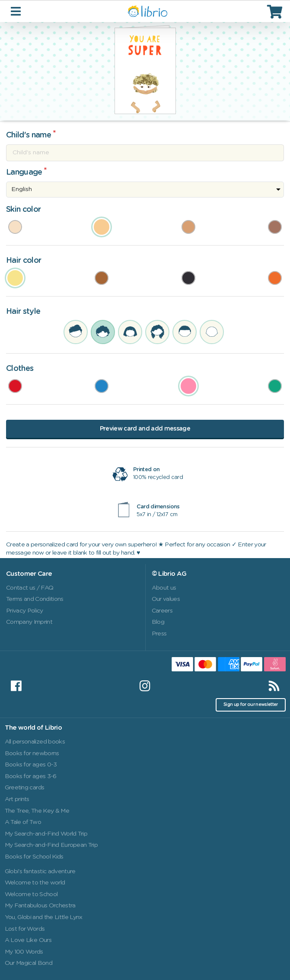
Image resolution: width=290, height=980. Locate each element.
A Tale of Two (23, 822)
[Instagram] (145, 686)
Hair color (24, 261)
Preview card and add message (145, 429)
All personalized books (35, 742)
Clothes (20, 369)
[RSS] (274, 686)
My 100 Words (24, 952)
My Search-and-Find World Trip (46, 834)
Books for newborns (32, 753)
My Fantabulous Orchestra (40, 906)
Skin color (23, 210)
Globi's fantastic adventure (40, 871)
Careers (162, 611)
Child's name (29, 135)
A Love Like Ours (28, 940)
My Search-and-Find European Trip (51, 845)
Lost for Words (25, 929)
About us (164, 588)
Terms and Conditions (35, 599)
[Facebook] (16, 686)
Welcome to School (31, 894)
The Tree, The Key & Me (37, 811)
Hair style (23, 312)
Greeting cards (25, 788)
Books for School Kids (34, 857)
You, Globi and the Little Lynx (44, 917)
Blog (158, 622)
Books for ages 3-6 (31, 776)
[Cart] (276, 11)
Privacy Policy (25, 611)
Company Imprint (29, 622)
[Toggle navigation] (17, 11)
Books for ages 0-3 (31, 765)
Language (24, 172)
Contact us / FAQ (30, 588)
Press (159, 634)
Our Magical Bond (29, 963)
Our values (166, 599)
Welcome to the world (35, 883)
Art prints (17, 799)
